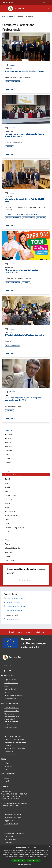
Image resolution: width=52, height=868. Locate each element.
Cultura (7, 459)
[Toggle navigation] (4, 8)
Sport (7, 536)
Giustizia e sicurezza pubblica (14, 740)
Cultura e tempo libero (12, 711)
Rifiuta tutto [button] (34, 860)
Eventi (7, 781)
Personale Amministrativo (13, 695)
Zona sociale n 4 (10, 560)
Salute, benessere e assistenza (15, 748)
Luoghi (7, 778)
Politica (7, 503)
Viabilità (7, 556)
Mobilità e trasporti (11, 727)
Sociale (7, 532)
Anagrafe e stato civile (12, 708)
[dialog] (26, 856)
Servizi (7, 524)
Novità (11, 17)
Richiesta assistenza (11, 824)
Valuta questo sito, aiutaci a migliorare (26, 632)
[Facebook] (5, 671)
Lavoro (7, 483)
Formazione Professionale (13, 475)
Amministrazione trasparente (14, 833)
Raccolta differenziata (12, 515)
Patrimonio (8, 499)
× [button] (50, 847)
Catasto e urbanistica (11, 722)
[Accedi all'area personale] (44, 2)
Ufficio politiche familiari (13, 548)
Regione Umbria (8, 2)
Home (4, 17)
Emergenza (8, 471)
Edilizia (7, 467)
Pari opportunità (10, 495)
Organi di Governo (10, 680)
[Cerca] (48, 9)
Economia (8, 463)
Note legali (8, 842)
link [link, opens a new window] (45, 856)
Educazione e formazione (13, 736)
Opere (7, 491)
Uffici (6, 686)
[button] (26, 865)
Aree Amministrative (11, 683)
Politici (7, 692)
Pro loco (7, 507)
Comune (7, 455)
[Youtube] (10, 671)
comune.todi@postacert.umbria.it (16, 803)
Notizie (7, 763)
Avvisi (6, 769)
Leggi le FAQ (9, 821)
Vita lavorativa (9, 714)
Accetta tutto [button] (19, 860)
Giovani (7, 479)
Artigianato (9, 446)
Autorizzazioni (9, 751)
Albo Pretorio (9, 836)
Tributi (7, 540)
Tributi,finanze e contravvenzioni (15, 743)
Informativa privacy (11, 839)
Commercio (8, 450)
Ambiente (8, 438)
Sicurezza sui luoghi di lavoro (14, 528)
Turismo (7, 544)
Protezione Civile (10, 511)
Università (8, 552)
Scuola (7, 520)
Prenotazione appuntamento (14, 814)
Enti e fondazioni (10, 689)
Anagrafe (8, 442)
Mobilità (7, 487)
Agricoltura (8, 434)
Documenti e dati (10, 698)
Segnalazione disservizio (13, 818)
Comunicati (10, 65)
